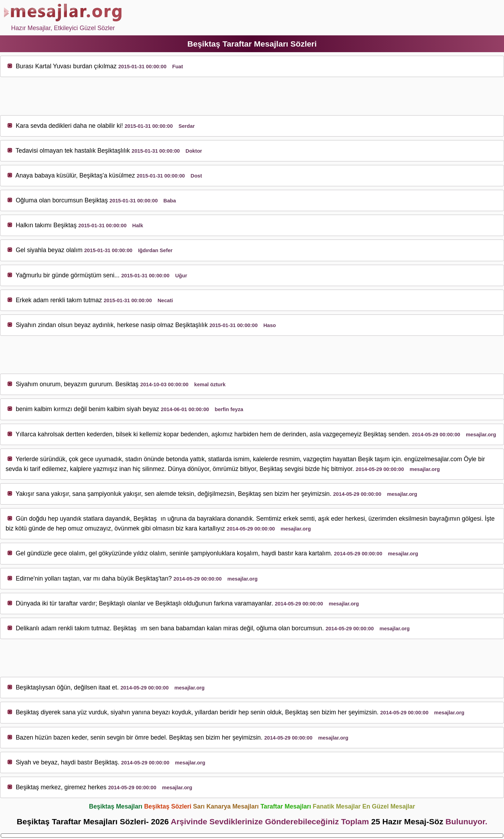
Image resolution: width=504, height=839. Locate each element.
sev (35, 126)
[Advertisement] (252, 96)
